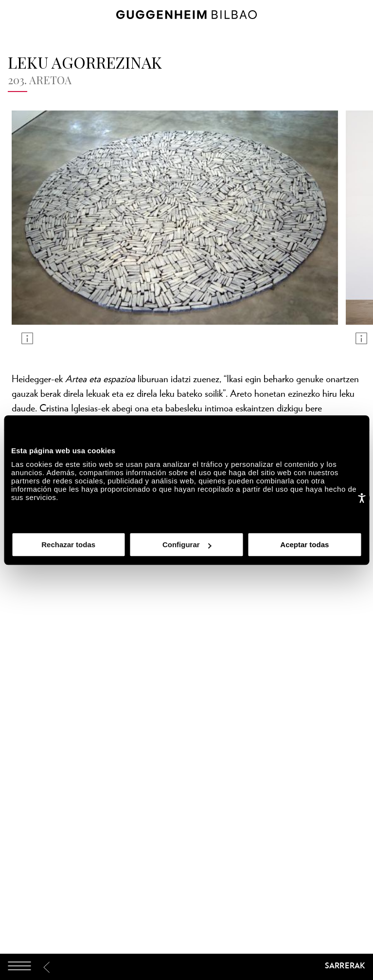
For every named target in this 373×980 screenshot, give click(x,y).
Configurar (187, 545)
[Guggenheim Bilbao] (187, 967)
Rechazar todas (68, 545)
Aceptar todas (304, 545)
